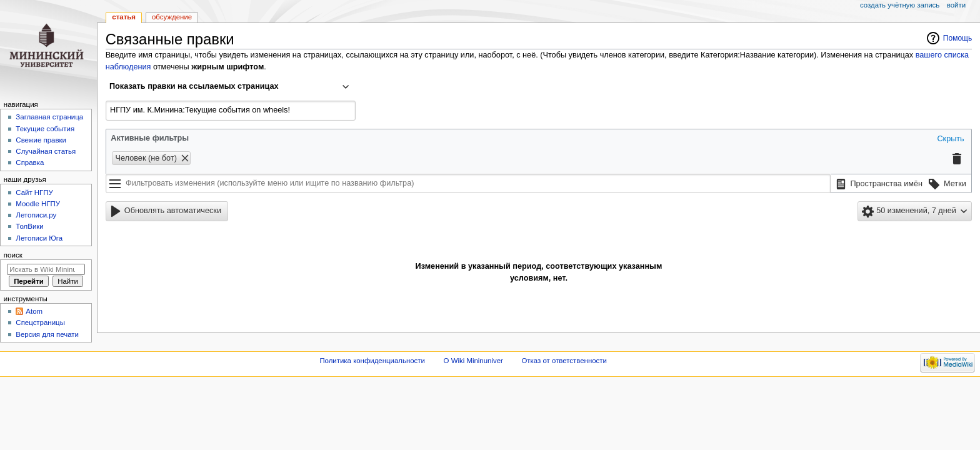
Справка (30, 162)
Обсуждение (172, 17)
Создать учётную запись (900, 5)
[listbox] (901, 184)
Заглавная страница (49, 117)
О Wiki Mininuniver (473, 361)
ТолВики (29, 226)
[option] (878, 184)
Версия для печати (47, 334)
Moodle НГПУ (38, 204)
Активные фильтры (150, 138)
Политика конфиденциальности (372, 361)
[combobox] (231, 87)
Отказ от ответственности (564, 361)
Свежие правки (41, 140)
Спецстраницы (40, 322)
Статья (124, 17)
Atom (34, 311)
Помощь (958, 38)
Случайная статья (46, 151)
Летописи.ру (36, 215)
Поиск (13, 255)
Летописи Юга (39, 238)
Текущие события (45, 129)
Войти (956, 5)
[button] (949, 139)
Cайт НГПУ (34, 192)
